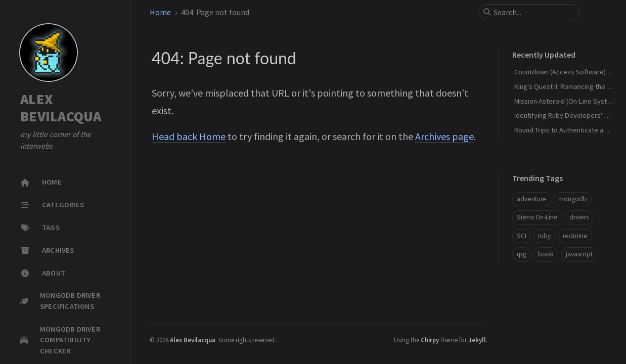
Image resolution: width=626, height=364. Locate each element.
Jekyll (477, 340)
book (546, 254)
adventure (532, 199)
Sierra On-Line (537, 217)
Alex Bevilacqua (193, 340)
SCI (522, 236)
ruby (544, 236)
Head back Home (189, 136)
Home (160, 12)
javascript (579, 254)
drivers (579, 217)
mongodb (573, 199)
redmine (575, 236)
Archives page (444, 136)
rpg (522, 254)
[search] (533, 12)
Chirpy (430, 340)
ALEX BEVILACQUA (61, 108)
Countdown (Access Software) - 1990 (570, 72)
